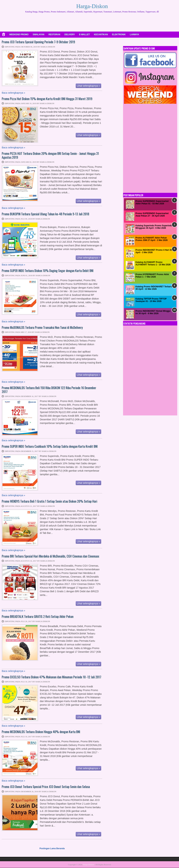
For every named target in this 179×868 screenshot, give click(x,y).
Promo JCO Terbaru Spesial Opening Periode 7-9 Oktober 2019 (38, 42)
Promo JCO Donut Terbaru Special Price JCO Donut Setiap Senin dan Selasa (46, 787)
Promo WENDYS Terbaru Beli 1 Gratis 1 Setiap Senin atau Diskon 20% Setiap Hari (49, 501)
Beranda (60, 848)
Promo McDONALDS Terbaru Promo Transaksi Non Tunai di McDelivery (42, 328)
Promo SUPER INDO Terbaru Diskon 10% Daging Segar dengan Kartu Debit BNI (48, 271)
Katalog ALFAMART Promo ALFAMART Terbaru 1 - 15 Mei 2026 (153, 263)
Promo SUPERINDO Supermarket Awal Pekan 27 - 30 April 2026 (152, 215)
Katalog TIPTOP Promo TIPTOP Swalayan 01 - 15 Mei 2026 (151, 300)
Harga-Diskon (92, 6)
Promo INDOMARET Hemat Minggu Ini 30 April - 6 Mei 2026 (153, 312)
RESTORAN (54, 35)
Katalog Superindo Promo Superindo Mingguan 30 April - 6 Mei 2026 (154, 227)
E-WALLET (84, 35)
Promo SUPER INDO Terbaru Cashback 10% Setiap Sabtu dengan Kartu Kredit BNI (50, 446)
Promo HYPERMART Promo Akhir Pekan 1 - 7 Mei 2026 (152, 276)
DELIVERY (70, 35)
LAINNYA (134, 35)
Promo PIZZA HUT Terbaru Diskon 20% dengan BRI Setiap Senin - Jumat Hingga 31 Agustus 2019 (50, 155)
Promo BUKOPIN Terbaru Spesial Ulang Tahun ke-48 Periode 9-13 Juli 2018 (45, 214)
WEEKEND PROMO (19, 35)
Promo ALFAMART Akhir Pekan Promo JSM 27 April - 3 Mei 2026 (152, 239)
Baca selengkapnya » (13, 93)
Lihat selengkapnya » (88, 86)
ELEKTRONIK (119, 35)
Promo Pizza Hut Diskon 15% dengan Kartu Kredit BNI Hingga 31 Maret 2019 (47, 99)
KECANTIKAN (101, 35)
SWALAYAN (38, 35)
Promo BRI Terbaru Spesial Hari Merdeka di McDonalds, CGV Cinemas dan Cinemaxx (50, 556)
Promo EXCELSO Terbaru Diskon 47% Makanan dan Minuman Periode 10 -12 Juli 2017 (51, 677)
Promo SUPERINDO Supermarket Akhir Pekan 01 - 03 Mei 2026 (152, 202)
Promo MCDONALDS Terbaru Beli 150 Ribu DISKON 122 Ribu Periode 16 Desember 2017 (49, 390)
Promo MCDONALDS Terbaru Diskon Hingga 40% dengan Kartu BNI (41, 732)
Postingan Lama (48, 848)
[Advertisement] (92, 23)
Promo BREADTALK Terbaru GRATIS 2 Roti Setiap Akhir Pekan (38, 617)
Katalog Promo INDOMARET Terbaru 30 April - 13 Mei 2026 (154, 288)
